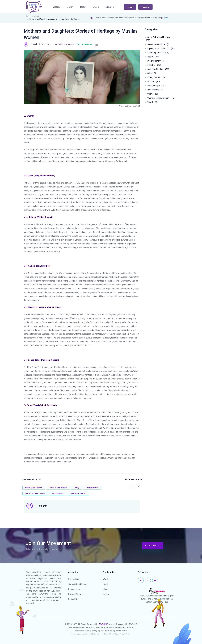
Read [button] (83, 7)
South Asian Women (78, 494)
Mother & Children (158, 69)
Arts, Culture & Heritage (65, 44)
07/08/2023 (47, 44)
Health (153, 57)
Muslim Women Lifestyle (35, 494)
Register (145, 7)
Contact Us (73, 599)
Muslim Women (92, 488)
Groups (106, 594)
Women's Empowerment (161, 98)
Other (152, 73)
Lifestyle (154, 65)
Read (37, 16)
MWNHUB (104, 624)
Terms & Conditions (77, 584)
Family (76, 488)
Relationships (57, 494)
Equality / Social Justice (161, 49)
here (166, 18)
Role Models (155, 90)
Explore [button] (110, 7)
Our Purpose (74, 579)
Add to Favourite (85, 44)
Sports (153, 94)
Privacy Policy (75, 594)
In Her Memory (156, 61)
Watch (106, 579)
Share (106, 589)
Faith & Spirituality (158, 53)
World (152, 102)
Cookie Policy (74, 589)
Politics (154, 81)
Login (130, 7)
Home (28, 16)
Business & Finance (158, 44)
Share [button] (96, 7)
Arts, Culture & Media (34, 488)
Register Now (152, 546)
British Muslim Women (58, 488)
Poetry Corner (156, 77)
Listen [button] (70, 7)
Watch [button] (56, 7)
